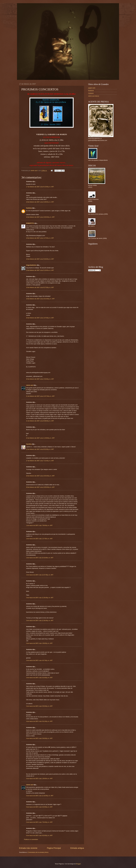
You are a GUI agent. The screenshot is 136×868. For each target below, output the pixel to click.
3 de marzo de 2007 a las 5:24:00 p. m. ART (39, 678)
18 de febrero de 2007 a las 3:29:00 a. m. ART (40, 202)
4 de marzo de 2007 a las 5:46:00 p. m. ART (39, 738)
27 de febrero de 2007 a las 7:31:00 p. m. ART (40, 461)
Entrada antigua (77, 848)
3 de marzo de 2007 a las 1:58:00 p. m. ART (39, 643)
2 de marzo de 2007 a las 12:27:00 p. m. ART (40, 575)
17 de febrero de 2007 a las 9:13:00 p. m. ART (40, 187)
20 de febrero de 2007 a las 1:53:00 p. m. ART (40, 379)
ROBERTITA (30, 223)
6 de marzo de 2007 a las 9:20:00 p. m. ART (39, 835)
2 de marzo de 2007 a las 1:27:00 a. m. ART (39, 539)
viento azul (30, 385)
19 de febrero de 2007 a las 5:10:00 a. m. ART (40, 270)
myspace (91, 93)
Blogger (78, 864)
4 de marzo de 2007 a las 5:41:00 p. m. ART (39, 721)
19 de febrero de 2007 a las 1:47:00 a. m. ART (40, 238)
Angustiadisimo (31, 265)
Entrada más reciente (28, 848)
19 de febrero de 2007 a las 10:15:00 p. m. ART (40, 299)
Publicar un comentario (31, 839)
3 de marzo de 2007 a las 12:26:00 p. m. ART (40, 598)
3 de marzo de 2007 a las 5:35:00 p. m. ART (39, 706)
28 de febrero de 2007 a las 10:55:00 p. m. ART (40, 487)
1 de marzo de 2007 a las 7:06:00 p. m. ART (39, 525)
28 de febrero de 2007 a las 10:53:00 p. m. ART (40, 476)
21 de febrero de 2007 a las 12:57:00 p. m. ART (40, 396)
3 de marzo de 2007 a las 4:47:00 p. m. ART (39, 660)
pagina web (92, 88)
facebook (91, 91)
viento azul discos (94, 96)
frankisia (29, 208)
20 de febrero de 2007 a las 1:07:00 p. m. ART (40, 318)
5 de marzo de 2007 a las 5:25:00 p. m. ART (39, 807)
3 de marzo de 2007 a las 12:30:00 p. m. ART (40, 620)
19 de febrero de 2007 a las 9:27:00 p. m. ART (40, 287)
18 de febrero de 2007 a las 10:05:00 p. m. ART (40, 217)
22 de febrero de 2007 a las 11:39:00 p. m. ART (40, 438)
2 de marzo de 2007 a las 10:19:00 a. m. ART (40, 558)
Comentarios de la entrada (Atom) (38, 852)
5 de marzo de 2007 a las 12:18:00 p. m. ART (40, 796)
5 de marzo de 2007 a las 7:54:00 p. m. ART (39, 822)
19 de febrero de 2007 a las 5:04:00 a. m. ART (40, 259)
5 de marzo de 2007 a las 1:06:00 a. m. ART (39, 779)
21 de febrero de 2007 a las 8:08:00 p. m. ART (40, 421)
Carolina (29, 444)
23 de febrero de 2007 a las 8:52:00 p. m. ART (40, 449)
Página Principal (54, 848)
